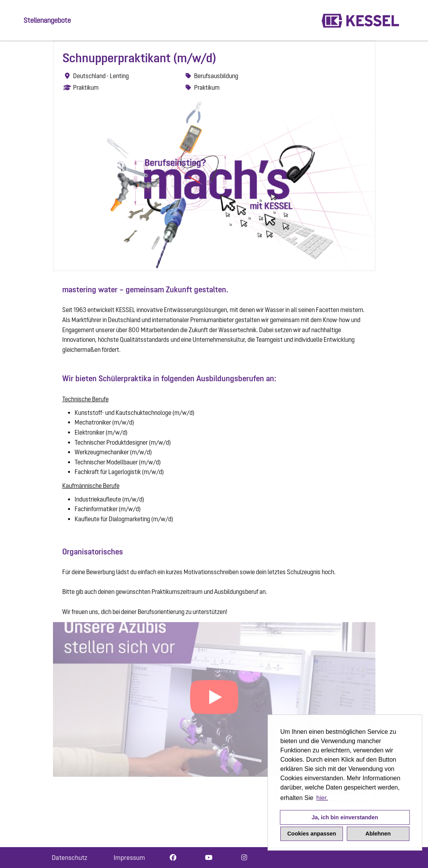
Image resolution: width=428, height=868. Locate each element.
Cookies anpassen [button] (312, 834)
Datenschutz (70, 858)
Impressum (129, 858)
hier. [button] (322, 798)
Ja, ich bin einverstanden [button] (345, 817)
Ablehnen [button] (378, 834)
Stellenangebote (47, 20)
